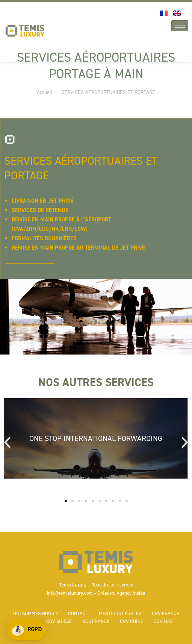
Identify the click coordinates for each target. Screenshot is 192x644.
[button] (26, 630)
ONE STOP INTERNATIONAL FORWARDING (96, 438)
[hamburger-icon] (180, 26)
